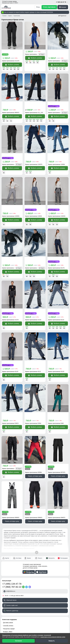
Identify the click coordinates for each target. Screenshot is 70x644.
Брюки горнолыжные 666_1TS (57, 99)
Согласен (18, 641)
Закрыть (52, 641)
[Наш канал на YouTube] (15, 626)
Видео (5, 594)
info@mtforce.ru (11, 532)
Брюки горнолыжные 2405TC (34, 235)
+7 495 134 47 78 (62, 2)
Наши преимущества (9, 585)
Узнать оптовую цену (35, 417)
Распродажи (64, 499)
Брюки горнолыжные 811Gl (10, 325)
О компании (7, 615)
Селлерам (6, 609)
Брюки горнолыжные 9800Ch (11, 99)
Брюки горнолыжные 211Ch (10, 280)
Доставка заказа (8, 563)
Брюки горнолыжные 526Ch (10, 371)
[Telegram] (27, 528)
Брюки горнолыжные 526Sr (33, 371)
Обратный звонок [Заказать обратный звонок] (11, 541)
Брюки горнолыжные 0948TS (57, 458)
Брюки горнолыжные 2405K (56, 54)
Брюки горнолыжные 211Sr (33, 280)
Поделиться (63, 16)
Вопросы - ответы (8, 576)
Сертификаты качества (10, 591)
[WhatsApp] (24, 528)
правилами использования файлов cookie (53, 637)
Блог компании (8, 600)
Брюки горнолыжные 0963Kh (11, 458)
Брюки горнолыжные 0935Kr (34, 413)
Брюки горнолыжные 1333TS (34, 145)
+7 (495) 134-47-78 (12, 525)
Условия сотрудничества (12, 603)
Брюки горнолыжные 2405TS (11, 235)
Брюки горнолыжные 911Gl (56, 325)
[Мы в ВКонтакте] (8, 626)
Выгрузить (52, 499)
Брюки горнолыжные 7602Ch (11, 416)
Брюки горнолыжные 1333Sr (57, 145)
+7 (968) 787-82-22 (12, 528)
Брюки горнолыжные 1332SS (57, 190)
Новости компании (9, 618)
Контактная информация (11, 579)
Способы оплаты (8, 566)
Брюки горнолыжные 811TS (56, 235)
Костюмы (19, 499)
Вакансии (6, 621)
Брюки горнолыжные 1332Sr (34, 190)
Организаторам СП (9, 606)
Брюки (29, 499)
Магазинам (6, 612)
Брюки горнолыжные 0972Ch (57, 413)
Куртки (7, 499)
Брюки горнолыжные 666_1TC (11, 145)
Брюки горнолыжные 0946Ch (34, 458)
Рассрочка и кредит (9, 570)
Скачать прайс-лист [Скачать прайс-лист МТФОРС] (12, 546)
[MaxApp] (30, 528)
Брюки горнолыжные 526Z (56, 371)
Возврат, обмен (8, 573)
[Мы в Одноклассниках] (11, 626)
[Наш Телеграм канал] (4, 626)
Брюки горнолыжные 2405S (33, 54)
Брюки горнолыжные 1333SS (11, 190)
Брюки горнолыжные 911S (33, 325)
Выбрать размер (12, 58)
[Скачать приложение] (29, 513)
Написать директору (12, 551)
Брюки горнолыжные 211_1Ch (34, 99)
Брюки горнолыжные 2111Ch (11, 54)
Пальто (40, 499)
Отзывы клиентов (8, 588)
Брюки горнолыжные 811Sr (56, 280)
